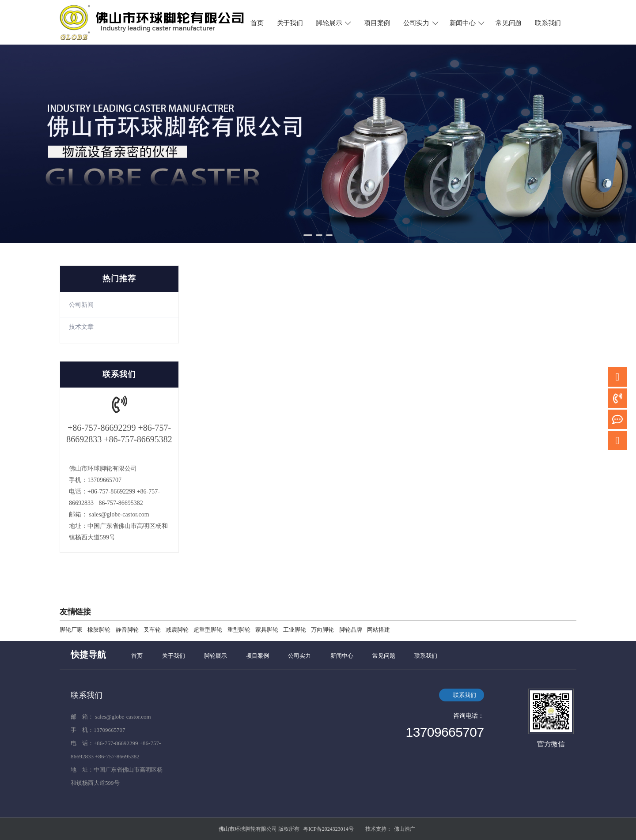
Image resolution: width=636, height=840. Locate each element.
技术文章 (81, 327)
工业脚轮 (295, 630)
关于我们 (290, 23)
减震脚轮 (177, 630)
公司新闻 (81, 305)
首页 (257, 23)
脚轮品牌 (351, 630)
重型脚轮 (239, 630)
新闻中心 (468, 23)
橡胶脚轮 (99, 630)
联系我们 (548, 23)
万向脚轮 (322, 630)
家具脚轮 (267, 630)
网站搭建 (379, 630)
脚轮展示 (334, 23)
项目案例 (377, 23)
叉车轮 (152, 630)
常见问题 (509, 23)
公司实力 (421, 23)
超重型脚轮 (208, 630)
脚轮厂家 (71, 630)
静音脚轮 (127, 630)
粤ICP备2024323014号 (328, 829)
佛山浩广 (405, 829)
